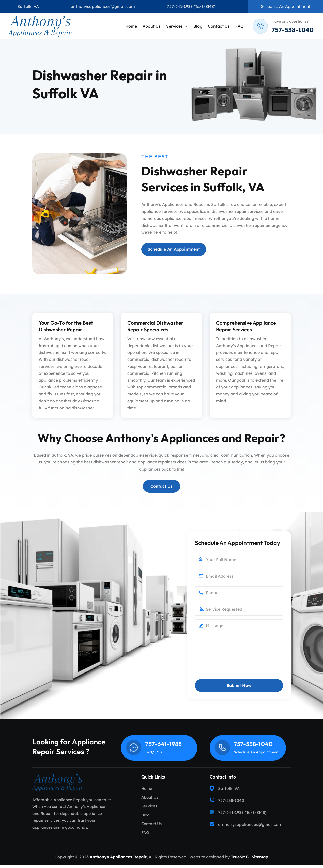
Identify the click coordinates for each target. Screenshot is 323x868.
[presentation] (234, 668)
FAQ (240, 26)
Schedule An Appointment (286, 6)
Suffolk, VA (28, 6)
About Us (152, 26)
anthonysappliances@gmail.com (103, 6)
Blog (198, 26)
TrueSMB (240, 859)
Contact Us (219, 26)
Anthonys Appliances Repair (118, 859)
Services (174, 26)
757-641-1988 (180, 6)
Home (131, 26)
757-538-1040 (293, 30)
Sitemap (260, 859)
